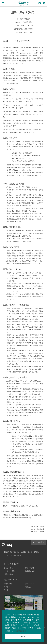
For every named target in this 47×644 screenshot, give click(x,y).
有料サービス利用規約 (23, 22)
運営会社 (28, 587)
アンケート (8, 590)
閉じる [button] (23, 637)
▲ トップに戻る (38, 542)
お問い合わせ (8, 574)
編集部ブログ (30, 571)
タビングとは (8, 568)
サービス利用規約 (23, 19)
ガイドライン (8, 587)
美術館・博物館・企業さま (30, 552)
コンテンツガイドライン (24, 26)
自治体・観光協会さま (12, 552)
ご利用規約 (8, 584)
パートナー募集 (9, 571)
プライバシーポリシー (23, 32)
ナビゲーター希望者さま (13, 555)
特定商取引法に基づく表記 (23, 29)
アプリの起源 (30, 568)
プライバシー (30, 584)
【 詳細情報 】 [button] (21, 631)
